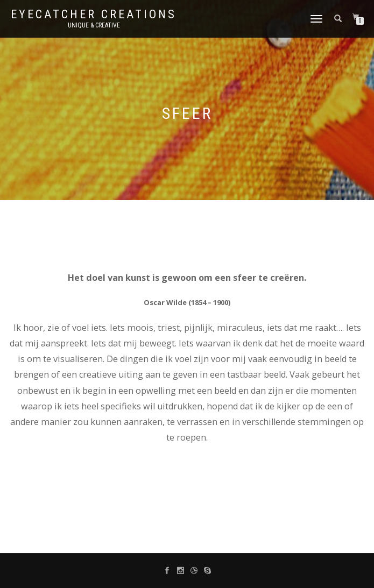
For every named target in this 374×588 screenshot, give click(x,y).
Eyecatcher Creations (94, 15)
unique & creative (94, 25)
